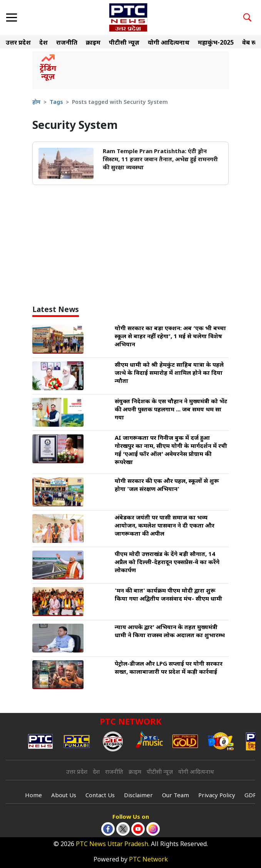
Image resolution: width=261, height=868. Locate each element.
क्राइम (93, 43)
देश (43, 43)
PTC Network (148, 860)
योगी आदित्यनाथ (169, 43)
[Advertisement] (130, 249)
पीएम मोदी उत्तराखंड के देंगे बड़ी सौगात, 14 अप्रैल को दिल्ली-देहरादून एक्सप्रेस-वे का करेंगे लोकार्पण (167, 563)
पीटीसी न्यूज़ (124, 43)
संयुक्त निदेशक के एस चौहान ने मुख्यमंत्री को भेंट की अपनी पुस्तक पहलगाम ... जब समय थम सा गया (171, 410)
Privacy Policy (217, 796)
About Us (64, 796)
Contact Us (100, 796)
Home (33, 796)
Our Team (176, 796)
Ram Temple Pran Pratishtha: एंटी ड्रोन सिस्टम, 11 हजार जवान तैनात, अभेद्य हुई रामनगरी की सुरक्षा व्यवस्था (160, 160)
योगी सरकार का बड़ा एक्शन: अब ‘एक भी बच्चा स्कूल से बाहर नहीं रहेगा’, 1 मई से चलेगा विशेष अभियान (170, 337)
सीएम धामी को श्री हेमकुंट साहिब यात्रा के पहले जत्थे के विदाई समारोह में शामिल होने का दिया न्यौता (169, 373)
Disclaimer (138, 796)
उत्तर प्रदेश (18, 43)
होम (36, 103)
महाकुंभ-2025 (216, 43)
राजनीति (67, 43)
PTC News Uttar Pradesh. (113, 845)
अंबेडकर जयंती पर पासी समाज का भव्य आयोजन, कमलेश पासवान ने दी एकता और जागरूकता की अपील (165, 526)
